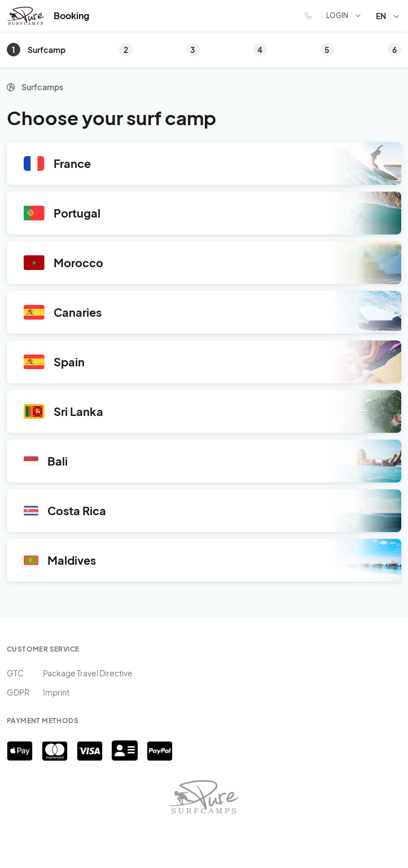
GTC (15, 673)
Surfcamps (42, 87)
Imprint (56, 692)
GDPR (18, 692)
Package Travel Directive (88, 673)
